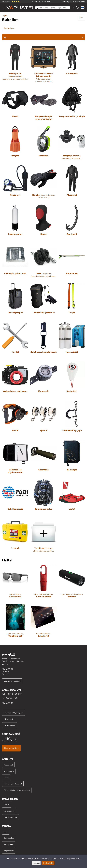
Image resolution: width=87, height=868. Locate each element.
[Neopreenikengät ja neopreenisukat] (44, 105)
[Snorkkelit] (72, 223)
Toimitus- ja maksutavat (13, 784)
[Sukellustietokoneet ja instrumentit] (44, 64)
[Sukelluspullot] (15, 223)
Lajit (5, 16)
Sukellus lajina (9, 28)
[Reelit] (15, 419)
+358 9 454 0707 (14, 694)
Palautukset (8, 765)
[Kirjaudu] (73, 8)
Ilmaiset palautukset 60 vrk (73, 2)
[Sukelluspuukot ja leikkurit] (44, 341)
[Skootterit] (44, 459)
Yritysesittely (9, 851)
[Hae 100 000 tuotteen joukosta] (53, 8)
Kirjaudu (7, 805)
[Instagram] (10, 739)
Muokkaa (36, 863)
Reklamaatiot (9, 771)
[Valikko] (3, 8)
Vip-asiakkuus (9, 811)
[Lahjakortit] (44, 623)
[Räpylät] (15, 145)
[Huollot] (15, 341)
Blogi (6, 832)
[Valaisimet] (15, 184)
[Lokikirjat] (72, 459)
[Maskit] (15, 105)
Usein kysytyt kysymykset (13, 713)
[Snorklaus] (44, 145)
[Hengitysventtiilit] (72, 145)
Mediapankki (9, 844)
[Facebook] (4, 739)
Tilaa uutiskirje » (11, 748)
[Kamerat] (72, 583)
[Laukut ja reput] (15, 302)
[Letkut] (44, 262)
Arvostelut (12, 2)
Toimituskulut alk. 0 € (41, 2)
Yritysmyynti (8, 719)
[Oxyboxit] (15, 537)
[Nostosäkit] (72, 380)
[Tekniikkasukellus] (44, 498)
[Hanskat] (44, 184)
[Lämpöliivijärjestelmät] (44, 302)
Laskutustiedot (9, 725)
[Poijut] (72, 302)
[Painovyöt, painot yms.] (15, 262)
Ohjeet (6, 777)
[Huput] (44, 223)
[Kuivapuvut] (72, 64)
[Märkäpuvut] (15, 64)
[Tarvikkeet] (44, 537)
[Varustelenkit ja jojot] (72, 419)
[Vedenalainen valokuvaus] (15, 380)
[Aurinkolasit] (15, 583)
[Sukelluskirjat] (15, 623)
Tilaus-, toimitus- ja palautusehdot (17, 790)
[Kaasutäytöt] (72, 341)
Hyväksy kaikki (48, 863)
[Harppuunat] (72, 262)
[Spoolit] (44, 419)
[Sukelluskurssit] (15, 498)
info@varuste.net (9, 698)
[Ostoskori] (78, 8)
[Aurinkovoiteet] (44, 583)
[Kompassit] (44, 380)
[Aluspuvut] (72, 184)
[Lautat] (72, 498)
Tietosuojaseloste (10, 817)
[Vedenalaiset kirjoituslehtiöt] (15, 459)
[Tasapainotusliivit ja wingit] (72, 105)
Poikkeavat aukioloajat (12, 681)
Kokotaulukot (9, 838)
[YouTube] (15, 739)
